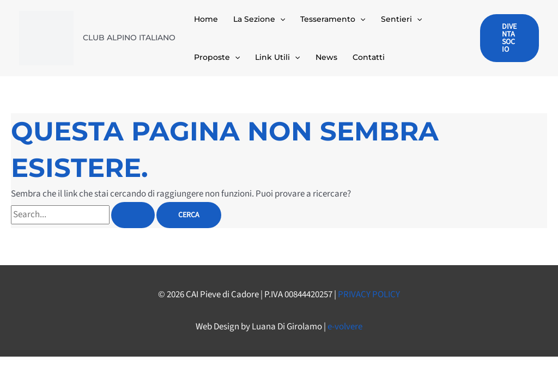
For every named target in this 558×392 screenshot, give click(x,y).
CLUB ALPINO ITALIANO (129, 38)
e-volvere (345, 327)
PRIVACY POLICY (369, 295)
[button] (280, 19)
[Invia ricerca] (133, 215)
